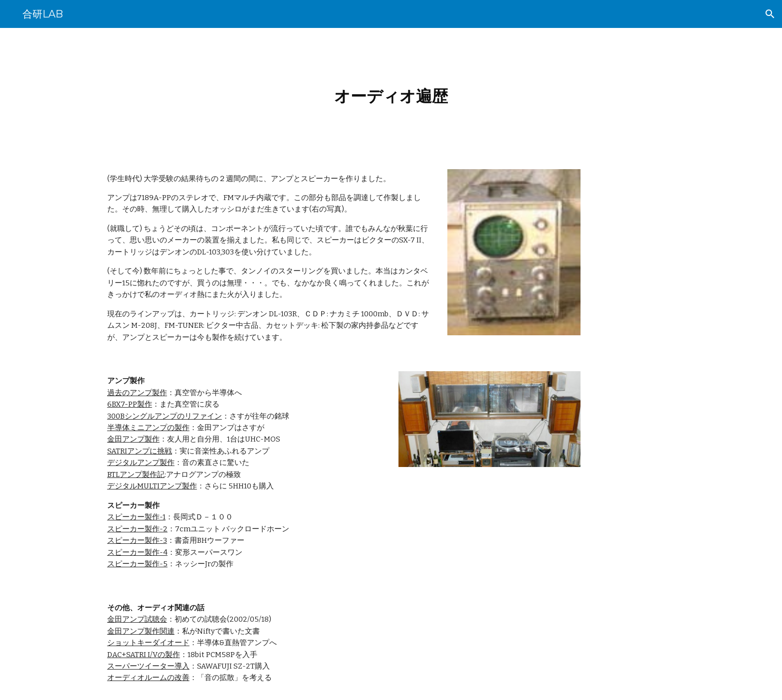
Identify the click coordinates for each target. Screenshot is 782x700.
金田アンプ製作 (133, 439)
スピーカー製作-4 (137, 552)
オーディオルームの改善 (148, 678)
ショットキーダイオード (148, 643)
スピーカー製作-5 (137, 564)
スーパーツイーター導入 (148, 666)
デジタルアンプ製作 (141, 463)
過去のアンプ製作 (137, 393)
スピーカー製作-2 (137, 529)
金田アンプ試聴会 (137, 619)
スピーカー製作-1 (136, 517)
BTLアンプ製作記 (136, 474)
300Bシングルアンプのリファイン (165, 416)
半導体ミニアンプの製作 (148, 428)
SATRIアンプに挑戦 (140, 451)
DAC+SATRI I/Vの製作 (144, 655)
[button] (770, 14)
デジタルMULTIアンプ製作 (152, 486)
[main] (391, 93)
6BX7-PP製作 (130, 404)
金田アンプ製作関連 (141, 631)
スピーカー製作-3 (137, 540)
